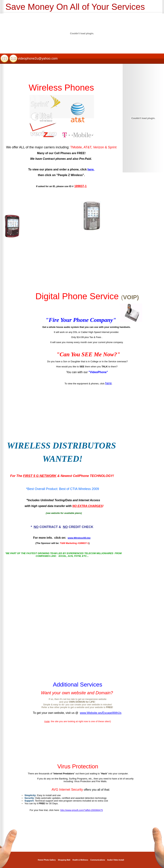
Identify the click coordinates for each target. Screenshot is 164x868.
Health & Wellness (80, 860)
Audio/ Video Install (116, 860)
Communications (98, 860)
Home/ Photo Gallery (47, 860)
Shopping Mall (64, 860)
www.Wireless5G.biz (79, 538)
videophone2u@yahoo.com (38, 59)
